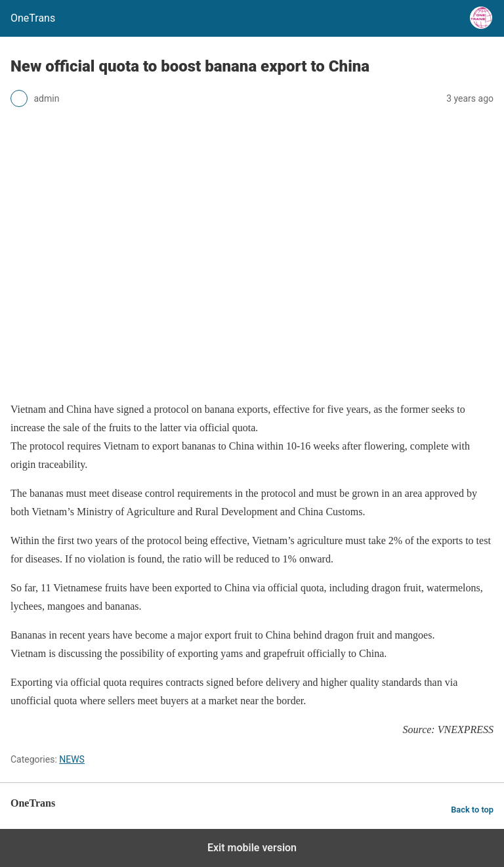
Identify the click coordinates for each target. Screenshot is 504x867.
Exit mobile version (252, 848)
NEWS (72, 759)
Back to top (472, 810)
